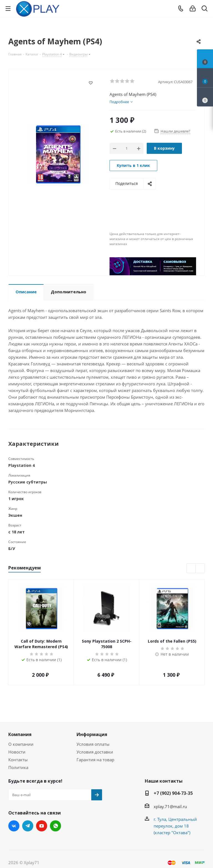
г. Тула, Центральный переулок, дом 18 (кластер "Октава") (175, 826)
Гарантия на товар (95, 760)
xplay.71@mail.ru (170, 806)
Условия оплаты (93, 744)
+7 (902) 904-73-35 (173, 793)
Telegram (28, 826)
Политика (18, 767)
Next (200, 568)
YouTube (42, 826)
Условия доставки (95, 752)
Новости (17, 752)
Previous (191, 568)
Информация (92, 734)
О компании (21, 744)
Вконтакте (14, 826)
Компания (20, 734)
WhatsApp (55, 826)
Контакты (18, 760)
